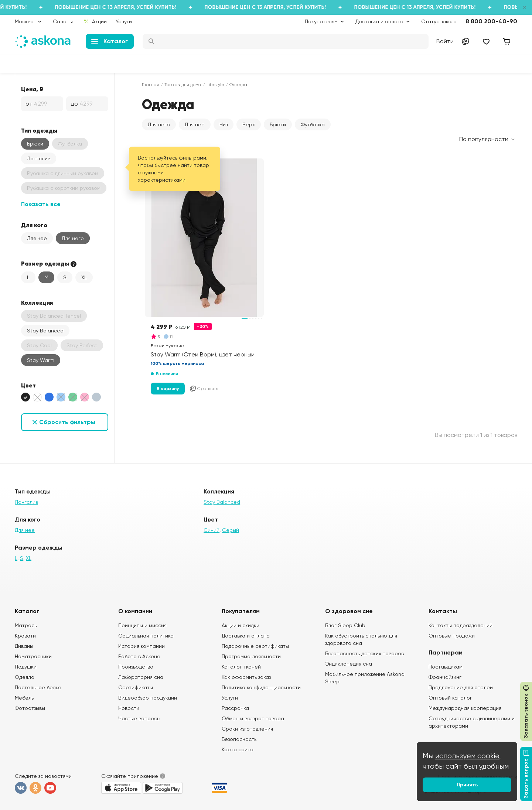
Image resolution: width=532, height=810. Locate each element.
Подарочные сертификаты (255, 646)
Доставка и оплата (246, 636)
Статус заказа (439, 21)
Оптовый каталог (450, 698)
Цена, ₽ (32, 89)
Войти (445, 41)
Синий (212, 530)
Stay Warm (41, 360)
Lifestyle (215, 85)
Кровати (25, 636)
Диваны (24, 646)
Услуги (124, 21)
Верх (249, 124)
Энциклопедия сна (349, 664)
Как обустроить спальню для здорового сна (361, 639)
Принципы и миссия (142, 625)
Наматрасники (33, 656)
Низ (224, 124)
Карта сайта (238, 749)
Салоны (63, 21)
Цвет (28, 385)
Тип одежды (39, 130)
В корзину (168, 389)
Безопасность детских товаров (364, 653)
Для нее (37, 238)
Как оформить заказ (246, 677)
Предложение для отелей (461, 687)
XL (84, 277)
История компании (141, 646)
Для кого (34, 225)
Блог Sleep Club (345, 625)
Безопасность (239, 739)
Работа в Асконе (139, 656)
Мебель (24, 698)
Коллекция (37, 303)
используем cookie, (468, 756)
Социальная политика (146, 636)
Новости (129, 708)
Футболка (313, 124)
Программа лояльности (251, 656)
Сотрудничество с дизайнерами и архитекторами (472, 722)
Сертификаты (136, 687)
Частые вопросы (139, 718)
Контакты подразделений (461, 625)
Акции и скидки (241, 625)
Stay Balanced (45, 331)
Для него (73, 238)
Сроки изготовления (247, 729)
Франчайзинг (445, 677)
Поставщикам (446, 667)
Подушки (26, 667)
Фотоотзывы (30, 708)
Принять (467, 785)
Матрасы (26, 625)
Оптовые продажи (452, 636)
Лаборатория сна (141, 677)
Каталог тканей (241, 667)
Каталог (110, 41)
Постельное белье (38, 687)
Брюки (35, 144)
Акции (95, 21)
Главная (151, 85)
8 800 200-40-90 (491, 21)
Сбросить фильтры (67, 422)
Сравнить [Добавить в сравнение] (204, 389)
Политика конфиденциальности (261, 687)
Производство (136, 667)
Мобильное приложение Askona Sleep (365, 678)
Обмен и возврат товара (253, 718)
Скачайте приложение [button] (130, 776)
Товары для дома (183, 85)
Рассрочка (235, 708)
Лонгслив (39, 158)
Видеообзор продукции (148, 698)
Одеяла (25, 677)
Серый (231, 530)
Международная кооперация (465, 708)
